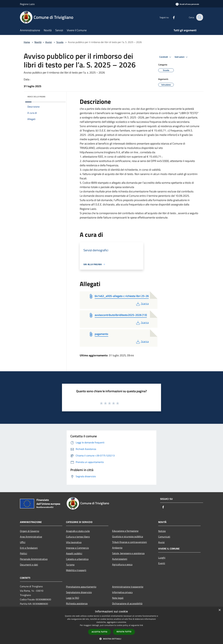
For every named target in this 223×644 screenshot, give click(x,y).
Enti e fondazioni (29, 548)
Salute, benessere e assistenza (128, 553)
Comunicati (164, 537)
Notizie (162, 531)
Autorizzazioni (120, 559)
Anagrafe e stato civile (78, 531)
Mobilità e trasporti (76, 570)
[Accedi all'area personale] (187, 4)
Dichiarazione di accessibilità (127, 603)
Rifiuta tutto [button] (124, 632)
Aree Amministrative (31, 537)
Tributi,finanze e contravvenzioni (129, 542)
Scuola (60, 42)
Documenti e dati (29, 565)
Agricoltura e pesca (122, 564)
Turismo (70, 565)
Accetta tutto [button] (100, 632)
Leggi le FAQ (73, 598)
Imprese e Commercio (77, 548)
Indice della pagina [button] (36, 97)
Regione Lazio (27, 4)
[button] (111, 639)
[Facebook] (172, 17)
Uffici (23, 542)
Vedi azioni (182, 57)
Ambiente (117, 548)
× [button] (219, 610)
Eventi (162, 563)
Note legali (118, 598)
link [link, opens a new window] (141, 625)
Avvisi (49, 42)
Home (27, 42)
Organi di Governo (30, 531)
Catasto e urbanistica (77, 559)
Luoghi (162, 558)
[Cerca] (199, 17)
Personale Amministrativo (34, 559)
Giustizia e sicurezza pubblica (128, 536)
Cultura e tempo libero (78, 537)
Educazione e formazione (125, 531)
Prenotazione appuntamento (81, 587)
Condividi (166, 57)
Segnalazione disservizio (79, 592)
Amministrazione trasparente (128, 587)
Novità (38, 42)
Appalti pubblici (74, 553)
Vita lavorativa (74, 542)
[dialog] (111, 625)
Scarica (142, 304)
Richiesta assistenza (77, 603)
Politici (24, 553)
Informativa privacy (122, 592)
